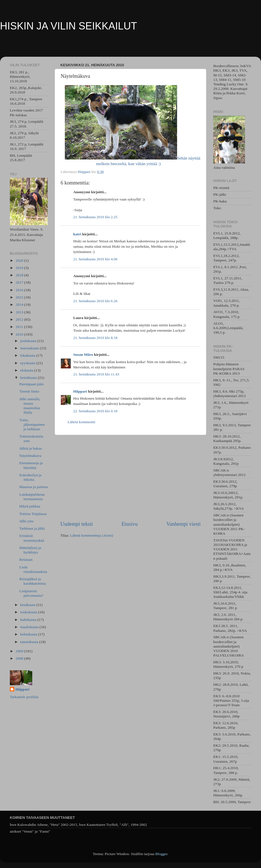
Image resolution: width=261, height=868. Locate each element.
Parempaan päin (32, 384)
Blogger (161, 854)
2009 (20, 651)
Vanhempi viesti (184, 524)
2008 (20, 658)
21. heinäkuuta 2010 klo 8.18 (95, 338)
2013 (20, 312)
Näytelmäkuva (30, 456)
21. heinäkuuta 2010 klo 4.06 (95, 259)
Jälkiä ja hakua (31, 448)
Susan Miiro (83, 355)
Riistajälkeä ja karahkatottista (33, 581)
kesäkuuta (28, 605)
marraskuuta (30, 348)
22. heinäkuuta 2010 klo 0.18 (95, 411)
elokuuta (27, 370)
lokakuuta (28, 355)
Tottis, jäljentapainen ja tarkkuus (32, 424)
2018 (20, 275)
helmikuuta (29, 634)
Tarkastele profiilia (24, 697)
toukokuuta (29, 612)
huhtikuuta (29, 620)
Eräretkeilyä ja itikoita (30, 477)
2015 (20, 297)
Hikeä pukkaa (30, 506)
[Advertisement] (130, 478)
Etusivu (130, 524)
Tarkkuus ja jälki (32, 528)
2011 (20, 327)
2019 (20, 268)
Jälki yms (27, 521)
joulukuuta (29, 341)
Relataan (26, 560)
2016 (20, 290)
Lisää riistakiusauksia (33, 569)
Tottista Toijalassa (33, 514)
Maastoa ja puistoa (34, 487)
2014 (20, 305)
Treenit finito (29, 391)
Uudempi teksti (77, 524)
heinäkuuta (29, 378)
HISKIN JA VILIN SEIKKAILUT (68, 26)
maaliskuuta (30, 627)
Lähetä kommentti (82, 422)
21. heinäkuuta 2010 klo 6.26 (95, 301)
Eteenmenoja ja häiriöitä (31, 465)
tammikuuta (30, 642)
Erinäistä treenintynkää (32, 538)
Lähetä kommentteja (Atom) (91, 535)
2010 (20, 334)
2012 (20, 319)
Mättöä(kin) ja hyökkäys (30, 550)
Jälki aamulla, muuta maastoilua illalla (30, 406)
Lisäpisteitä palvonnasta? (31, 593)
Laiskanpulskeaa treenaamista (32, 497)
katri (77, 234)
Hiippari (80, 391)
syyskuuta (28, 363)
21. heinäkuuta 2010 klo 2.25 (95, 217)
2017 (20, 282)
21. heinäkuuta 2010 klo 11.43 (96, 374)
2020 (20, 260)
